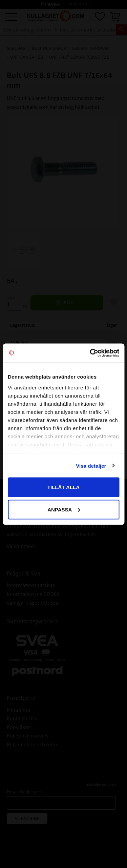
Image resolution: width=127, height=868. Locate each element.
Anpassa (64, 509)
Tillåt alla (63, 487)
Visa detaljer (91, 466)
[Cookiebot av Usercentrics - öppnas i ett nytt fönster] (90, 353)
